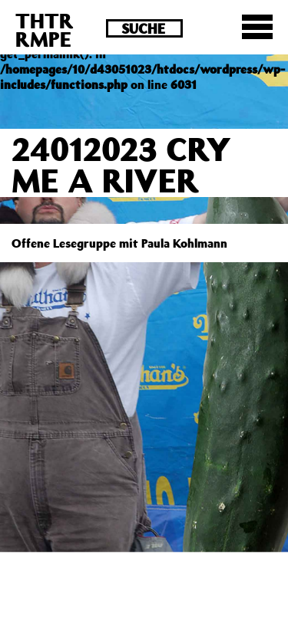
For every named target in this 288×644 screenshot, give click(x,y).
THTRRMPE (45, 30)
